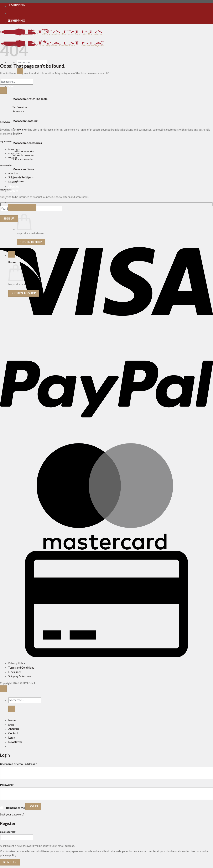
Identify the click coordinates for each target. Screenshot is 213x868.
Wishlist (13, 158)
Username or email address (18, 764)
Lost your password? (12, 814)
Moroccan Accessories (27, 143)
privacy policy (8, 855)
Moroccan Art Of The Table (30, 99)
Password (7, 784)
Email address (13, 832)
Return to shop (31, 242)
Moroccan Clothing (25, 121)
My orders (14, 149)
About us (14, 187)
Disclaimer (15, 672)
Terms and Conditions (21, 668)
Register (10, 862)
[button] (22, 208)
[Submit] (20, 71)
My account (15, 153)
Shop (11, 725)
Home (12, 720)
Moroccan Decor (23, 169)
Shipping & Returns (20, 177)
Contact (13, 191)
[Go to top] (3, 689)
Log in (33, 806)
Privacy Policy (17, 663)
